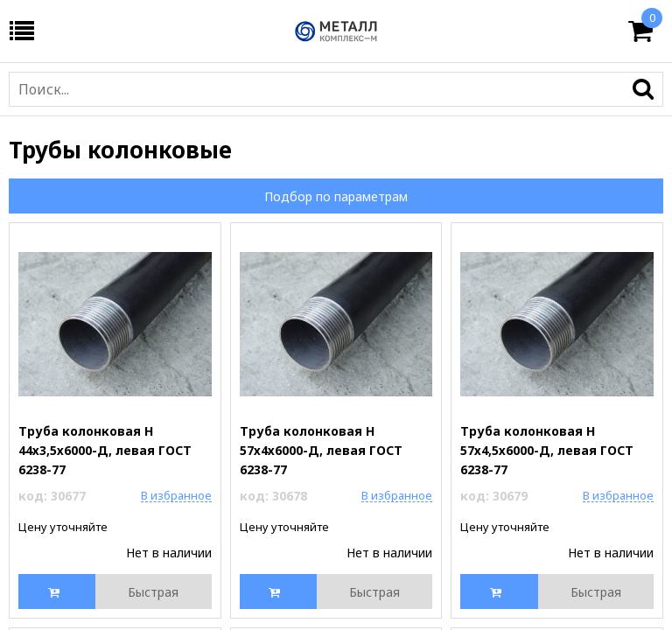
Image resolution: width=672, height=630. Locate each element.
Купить (58, 591)
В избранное (176, 495)
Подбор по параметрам (336, 196)
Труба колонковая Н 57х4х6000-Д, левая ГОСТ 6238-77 (321, 450)
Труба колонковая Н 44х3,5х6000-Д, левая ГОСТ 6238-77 (105, 450)
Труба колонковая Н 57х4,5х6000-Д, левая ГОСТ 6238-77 (547, 450)
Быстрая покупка (153, 596)
